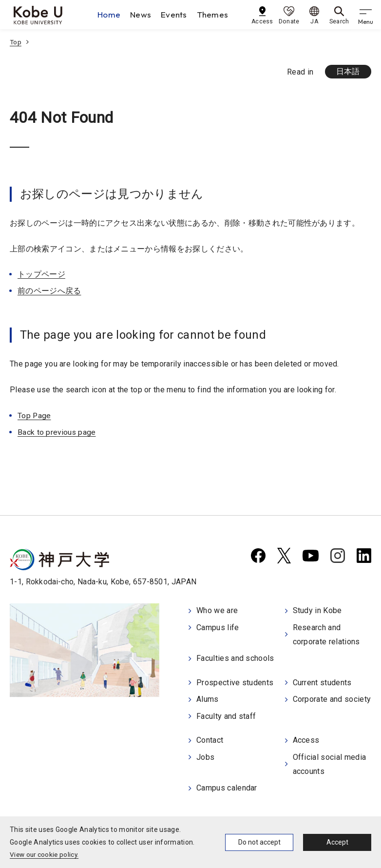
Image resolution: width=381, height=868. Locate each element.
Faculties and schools (235, 659)
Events (176, 14)
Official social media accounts (330, 763)
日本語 (348, 72)
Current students (322, 682)
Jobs (205, 756)
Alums (208, 699)
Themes (215, 14)
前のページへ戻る (49, 291)
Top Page (35, 416)
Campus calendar (227, 786)
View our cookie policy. (46, 854)
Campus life (218, 628)
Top (16, 42)
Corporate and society (332, 699)
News (143, 14)
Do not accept (259, 842)
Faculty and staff (226, 715)
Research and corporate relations (326, 635)
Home (111, 14)
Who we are (217, 611)
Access (306, 739)
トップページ (41, 275)
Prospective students (235, 682)
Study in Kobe (317, 611)
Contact (210, 739)
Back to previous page (57, 433)
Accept (337, 842)
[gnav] (366, 15)
